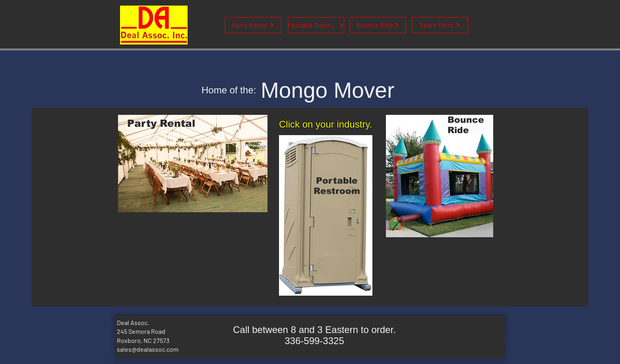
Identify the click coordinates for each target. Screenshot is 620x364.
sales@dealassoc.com (148, 349)
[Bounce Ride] (378, 25)
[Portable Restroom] (316, 25)
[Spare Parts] (440, 25)
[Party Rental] (253, 25)
